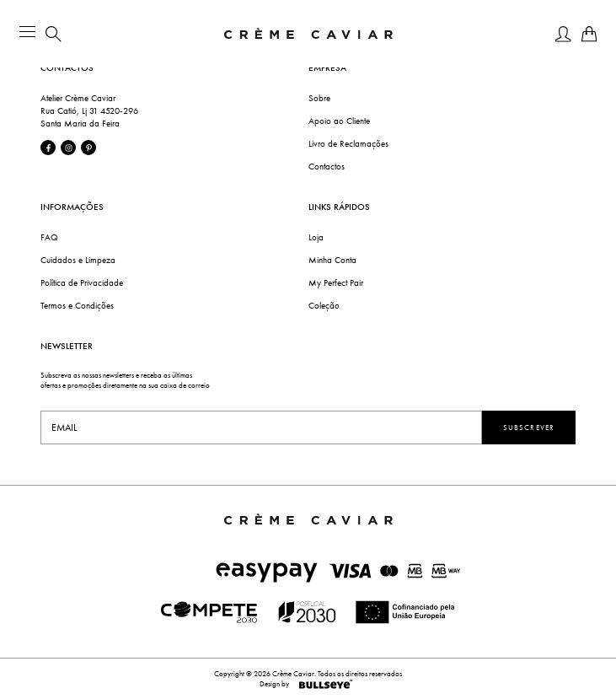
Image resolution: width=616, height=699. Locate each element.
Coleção (324, 306)
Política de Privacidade (82, 283)
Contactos (327, 167)
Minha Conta (332, 260)
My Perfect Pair (336, 283)
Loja (316, 237)
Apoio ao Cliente (339, 121)
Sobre (319, 98)
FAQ (49, 237)
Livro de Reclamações (348, 144)
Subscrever (529, 427)
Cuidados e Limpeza (78, 260)
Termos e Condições (77, 306)
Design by (308, 684)
